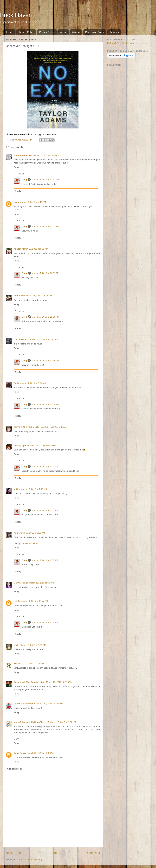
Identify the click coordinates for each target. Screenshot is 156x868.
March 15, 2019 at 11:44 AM (34, 601)
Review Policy (26, 32)
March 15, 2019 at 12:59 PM (45, 273)
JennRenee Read (29, 543)
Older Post (93, 853)
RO (15, 663)
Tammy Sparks (21, 445)
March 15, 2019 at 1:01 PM (45, 622)
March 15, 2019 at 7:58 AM (32, 533)
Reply (16, 167)
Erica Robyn (20, 753)
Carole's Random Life (25, 704)
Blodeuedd (19, 296)
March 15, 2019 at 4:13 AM (33, 202)
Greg (24, 180)
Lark (16, 645)
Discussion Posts (95, 32)
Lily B (17, 601)
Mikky (17, 489)
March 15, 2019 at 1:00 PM (45, 467)
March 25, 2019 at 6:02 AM (63, 722)
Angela (17, 249)
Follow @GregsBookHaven (120, 43)
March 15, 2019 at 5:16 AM (39, 296)
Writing (76, 32)
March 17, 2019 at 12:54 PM (51, 704)
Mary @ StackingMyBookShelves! (31, 722)
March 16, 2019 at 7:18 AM (59, 682)
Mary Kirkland (21, 583)
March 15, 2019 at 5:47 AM (53, 427)
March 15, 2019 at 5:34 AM (33, 383)
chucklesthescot (22, 339)
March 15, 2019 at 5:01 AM (35, 249)
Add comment (14, 769)
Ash (16, 533)
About (63, 32)
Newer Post (14, 853)
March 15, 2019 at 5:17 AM (45, 339)
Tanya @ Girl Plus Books (27, 427)
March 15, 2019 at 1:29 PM (31, 663)
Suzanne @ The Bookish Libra (29, 682)
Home (10, 32)
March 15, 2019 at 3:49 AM (46, 155)
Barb (16, 383)
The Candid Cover (23, 155)
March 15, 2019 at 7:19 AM (34, 489)
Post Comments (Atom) (31, 860)
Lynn (16, 202)
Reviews (114, 32)
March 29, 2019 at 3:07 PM (41, 753)
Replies (21, 174)
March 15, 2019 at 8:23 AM (42, 583)
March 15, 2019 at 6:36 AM (43, 445)
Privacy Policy (47, 32)
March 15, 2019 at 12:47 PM (45, 180)
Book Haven (16, 15)
